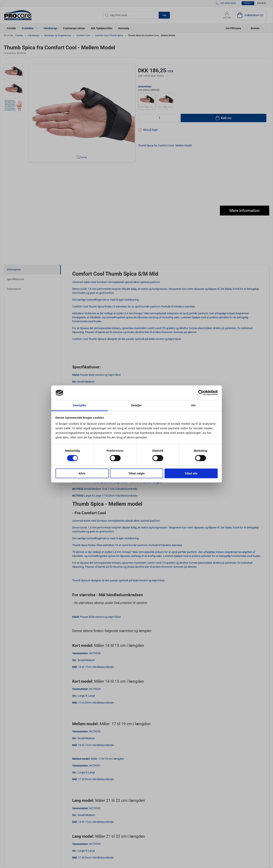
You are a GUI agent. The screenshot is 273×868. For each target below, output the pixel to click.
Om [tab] (193, 405)
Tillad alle (191, 473)
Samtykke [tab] (80, 405)
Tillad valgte (136, 473)
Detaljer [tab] (136, 405)
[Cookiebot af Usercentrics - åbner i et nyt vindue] (201, 393)
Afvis (82, 473)
